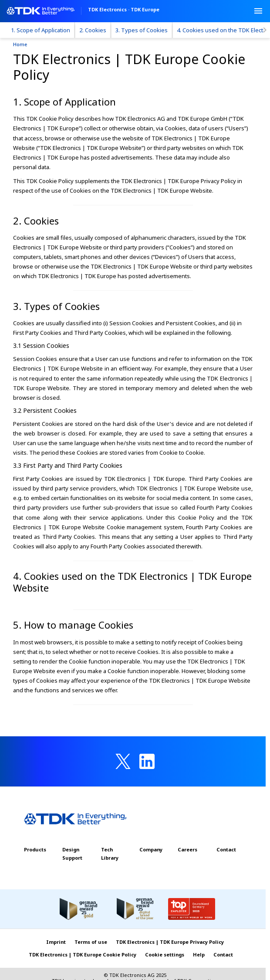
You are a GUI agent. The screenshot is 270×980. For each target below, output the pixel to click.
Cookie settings (165, 954)
